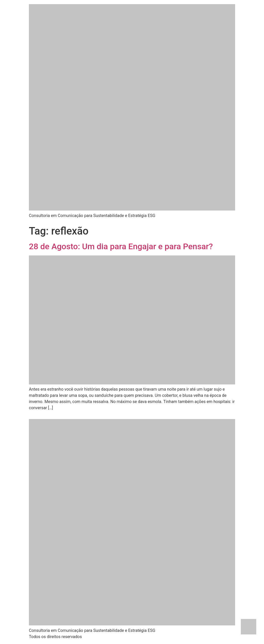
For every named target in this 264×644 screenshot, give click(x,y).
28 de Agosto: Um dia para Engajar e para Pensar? (121, 246)
